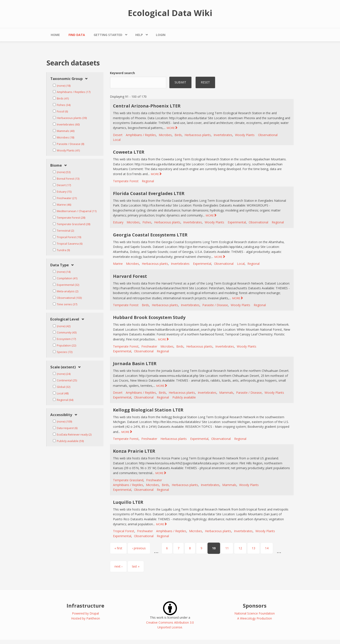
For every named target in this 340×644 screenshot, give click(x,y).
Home (55, 35)
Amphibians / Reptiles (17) (74, 92)
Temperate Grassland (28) (74, 224)
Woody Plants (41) (68, 150)
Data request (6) (67, 428)
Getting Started (108, 35)
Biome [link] (56, 165)
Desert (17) (64, 185)
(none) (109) (64, 422)
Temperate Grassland (128, 480)
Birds (178, 135)
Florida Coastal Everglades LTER (149, 193)
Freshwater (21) (67, 198)
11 (227, 548)
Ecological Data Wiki (170, 13)
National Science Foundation (255, 613)
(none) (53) (64, 172)
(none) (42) (64, 326)
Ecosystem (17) (66, 339)
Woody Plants (245, 135)
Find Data (77, 35)
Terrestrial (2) (65, 231)
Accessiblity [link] (61, 415)
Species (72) (65, 352)
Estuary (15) (64, 192)
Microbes (165, 135)
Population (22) (66, 346)
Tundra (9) (63, 250)
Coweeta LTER (129, 152)
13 (253, 548)
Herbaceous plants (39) (72, 118)
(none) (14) (64, 272)
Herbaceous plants (198, 135)
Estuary (118, 222)
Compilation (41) (67, 278)
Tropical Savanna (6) (70, 244)
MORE (171, 128)
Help (139, 35)
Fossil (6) (62, 111)
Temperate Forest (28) (71, 218)
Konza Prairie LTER (134, 451)
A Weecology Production (255, 618)
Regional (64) (65, 400)
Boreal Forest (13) (68, 179)
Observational (268, 135)
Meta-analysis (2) (68, 291)
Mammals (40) (66, 131)
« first (118, 548)
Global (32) (64, 387)
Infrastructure (85, 606)
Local (117, 140)
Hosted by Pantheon (86, 618)
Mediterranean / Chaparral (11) (77, 211)
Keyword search (122, 73)
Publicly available (184, 397)
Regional (148, 181)
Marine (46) (64, 205)
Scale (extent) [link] (63, 367)
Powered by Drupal (85, 613)
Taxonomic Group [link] (66, 79)
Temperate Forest (126, 181)
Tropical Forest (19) (69, 237)
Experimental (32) (68, 285)
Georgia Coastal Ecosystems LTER (150, 235)
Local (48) (63, 393)
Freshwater (149, 346)
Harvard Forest (130, 276)
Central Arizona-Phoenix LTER (147, 106)
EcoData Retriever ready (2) (74, 435)
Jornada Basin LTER (135, 363)
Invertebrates (223, 135)
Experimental (237, 222)
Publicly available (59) (70, 441)
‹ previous (139, 548)
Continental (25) (67, 380)
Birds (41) (63, 98)
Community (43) (67, 333)
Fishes (147, 222)
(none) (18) (64, 86)
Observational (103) (69, 298)
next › (118, 566)
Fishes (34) (64, 105)
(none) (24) (64, 374)
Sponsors (255, 606)
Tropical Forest (124, 531)
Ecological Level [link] (65, 319)
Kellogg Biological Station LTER (148, 410)
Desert (118, 135)
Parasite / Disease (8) (70, 144)
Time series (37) (67, 304)
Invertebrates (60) (68, 124)
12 (240, 548)
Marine (118, 264)
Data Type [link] (60, 265)
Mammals (226, 393)
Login (161, 35)
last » (136, 566)
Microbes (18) (65, 137)
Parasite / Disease (215, 305)
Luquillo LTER (128, 502)
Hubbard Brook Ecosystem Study (149, 317)
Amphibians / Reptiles (141, 135)
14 (267, 548)
